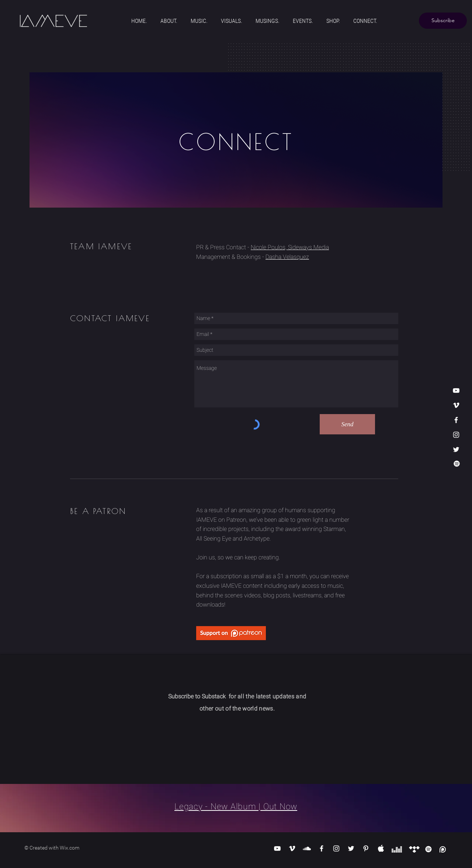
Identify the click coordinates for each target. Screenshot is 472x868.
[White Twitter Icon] (456, 449)
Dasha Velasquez (287, 257)
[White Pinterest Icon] (366, 848)
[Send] (347, 424)
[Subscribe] (443, 21)
